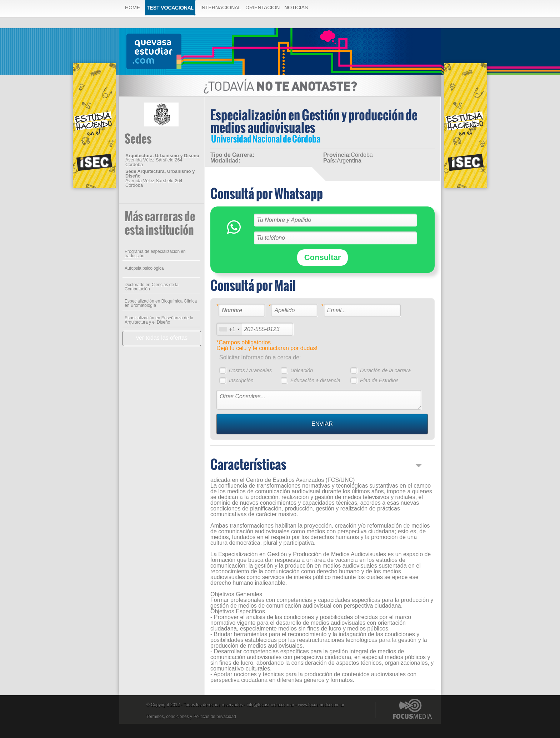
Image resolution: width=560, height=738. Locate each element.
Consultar (323, 257)
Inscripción (241, 380)
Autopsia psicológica (144, 268)
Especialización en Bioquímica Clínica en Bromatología (161, 303)
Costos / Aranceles (250, 370)
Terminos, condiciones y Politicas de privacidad (191, 717)
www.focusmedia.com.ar (321, 705)
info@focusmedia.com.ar (271, 705)
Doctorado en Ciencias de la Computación (152, 287)
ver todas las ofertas (162, 338)
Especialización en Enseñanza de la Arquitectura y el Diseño (159, 320)
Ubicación (302, 370)
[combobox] (229, 329)
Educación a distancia (315, 380)
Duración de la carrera (385, 370)
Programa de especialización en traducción (155, 254)
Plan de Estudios (379, 380)
